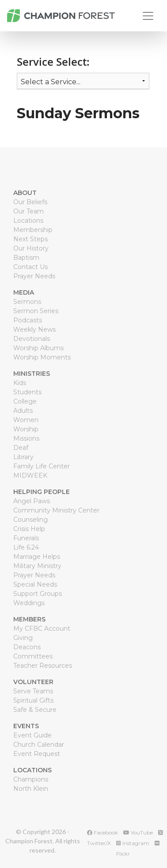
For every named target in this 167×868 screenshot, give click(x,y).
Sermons (27, 302)
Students (27, 392)
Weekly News (34, 329)
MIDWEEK (30, 475)
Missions (26, 438)
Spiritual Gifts (33, 700)
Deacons (27, 647)
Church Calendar (39, 745)
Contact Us (30, 267)
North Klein (31, 789)
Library (23, 457)
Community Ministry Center (56, 510)
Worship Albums (38, 348)
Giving (23, 638)
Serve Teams (33, 691)
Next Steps (30, 239)
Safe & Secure (35, 710)
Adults (23, 411)
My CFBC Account (42, 629)
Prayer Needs (34, 276)
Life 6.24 (26, 547)
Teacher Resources (43, 666)
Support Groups (38, 594)
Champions (31, 779)
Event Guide (32, 735)
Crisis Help (29, 529)
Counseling (30, 520)
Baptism (26, 258)
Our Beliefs (30, 202)
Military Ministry (37, 566)
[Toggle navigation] (148, 16)
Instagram (133, 843)
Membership (33, 230)
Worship (26, 429)
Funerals (26, 538)
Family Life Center (42, 466)
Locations (28, 221)
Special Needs (35, 584)
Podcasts (28, 320)
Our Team (28, 211)
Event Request (37, 754)
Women (26, 420)
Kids (20, 383)
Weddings (29, 603)
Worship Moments (42, 357)
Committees (33, 656)
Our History (31, 248)
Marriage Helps (37, 557)
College (25, 401)
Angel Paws (32, 501)
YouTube (138, 832)
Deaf (21, 448)
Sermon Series (36, 311)
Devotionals (32, 339)
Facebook (102, 832)
